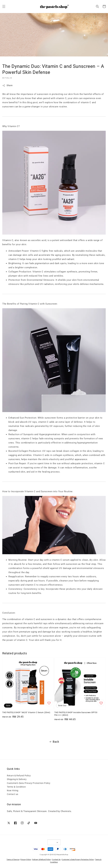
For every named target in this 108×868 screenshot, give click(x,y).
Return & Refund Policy (19, 776)
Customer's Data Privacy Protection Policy (29, 783)
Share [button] (7, 86)
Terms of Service (13, 859)
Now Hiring (13, 790)
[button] (4, 6)
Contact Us (56, 859)
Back (54, 742)
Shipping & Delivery (17, 779)
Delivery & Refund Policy (42, 859)
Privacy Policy (26, 859)
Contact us (13, 794)
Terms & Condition (16, 787)
